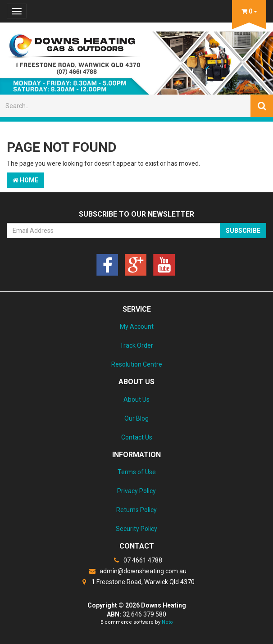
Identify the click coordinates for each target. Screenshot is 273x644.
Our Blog (136, 418)
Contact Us (137, 437)
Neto (167, 622)
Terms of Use (137, 472)
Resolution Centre (137, 364)
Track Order (136, 345)
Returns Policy (136, 510)
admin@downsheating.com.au (137, 571)
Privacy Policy (136, 491)
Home (25, 180)
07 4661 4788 (136, 560)
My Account (137, 327)
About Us (136, 399)
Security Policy (136, 529)
